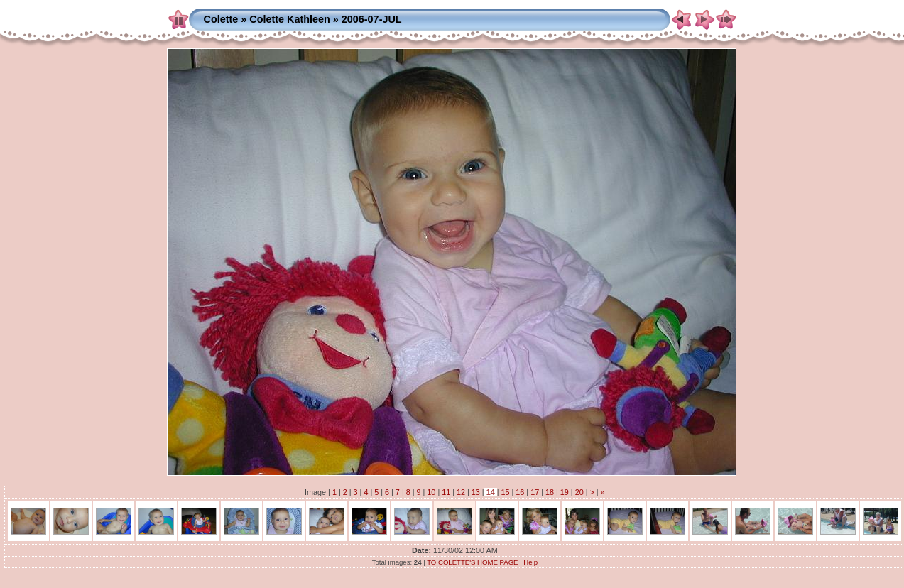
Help (530, 562)
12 (461, 492)
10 (431, 492)
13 (476, 492)
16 (520, 492)
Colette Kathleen (290, 19)
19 (565, 492)
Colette (220, 19)
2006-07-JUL (372, 19)
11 (446, 492)
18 (550, 492)
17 (535, 492)
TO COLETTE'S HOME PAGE (472, 562)
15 (506, 492)
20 (579, 492)
